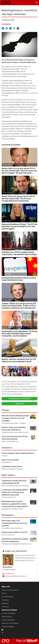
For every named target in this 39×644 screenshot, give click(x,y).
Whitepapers (7, 515)
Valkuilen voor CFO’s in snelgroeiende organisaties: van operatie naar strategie (19, 253)
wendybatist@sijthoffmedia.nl (15, 576)
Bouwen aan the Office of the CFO (15, 532)
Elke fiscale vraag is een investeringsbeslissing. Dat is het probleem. (14, 523)
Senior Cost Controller (10, 460)
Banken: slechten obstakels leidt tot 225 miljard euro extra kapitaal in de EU (19, 360)
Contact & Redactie (9, 613)
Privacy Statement (8, 620)
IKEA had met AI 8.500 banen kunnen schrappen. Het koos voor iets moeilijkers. (15, 418)
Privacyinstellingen (8, 627)
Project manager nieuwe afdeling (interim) (18, 453)
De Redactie (6, 24)
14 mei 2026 (7, 165)
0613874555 (9, 574)
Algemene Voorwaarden (10, 623)
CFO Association (7, 597)
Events (4, 593)
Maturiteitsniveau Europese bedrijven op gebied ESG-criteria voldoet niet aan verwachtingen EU (15, 504)
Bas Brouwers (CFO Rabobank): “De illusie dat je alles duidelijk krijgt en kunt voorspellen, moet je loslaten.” (19, 334)
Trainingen (5, 600)
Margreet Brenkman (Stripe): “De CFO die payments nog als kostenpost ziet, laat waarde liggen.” (19, 226)
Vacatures (6, 448)
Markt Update (8, 475)
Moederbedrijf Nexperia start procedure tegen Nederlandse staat (19, 279)
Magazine (5, 603)
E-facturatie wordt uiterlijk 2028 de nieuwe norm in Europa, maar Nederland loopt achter (15, 492)
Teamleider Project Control (12, 466)
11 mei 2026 (7, 274)
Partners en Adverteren (10, 590)
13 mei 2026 (7, 221)
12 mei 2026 (7, 249)
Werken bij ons (7, 617)
